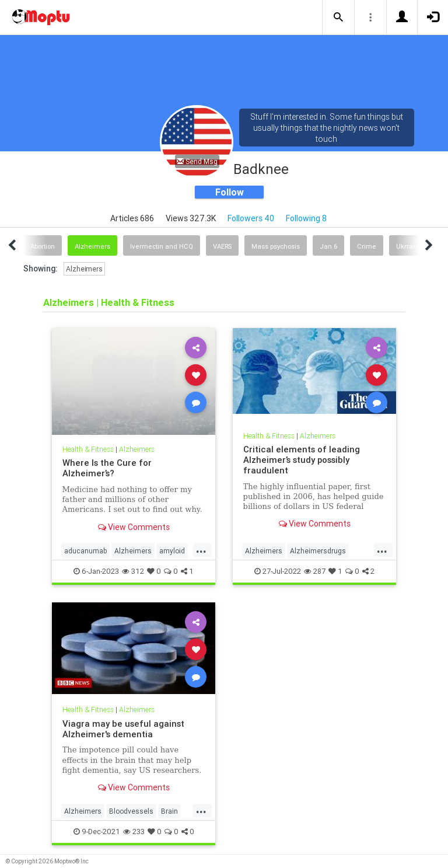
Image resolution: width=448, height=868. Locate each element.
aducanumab (85, 551)
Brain (169, 811)
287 (315, 571)
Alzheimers (92, 246)
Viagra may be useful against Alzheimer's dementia (123, 729)
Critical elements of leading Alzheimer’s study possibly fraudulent (302, 460)
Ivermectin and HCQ (162, 246)
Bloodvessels (131, 811)
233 (134, 832)
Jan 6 (328, 246)
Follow (230, 192)
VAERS (222, 246)
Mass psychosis (276, 246)
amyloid (172, 551)
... (201, 550)
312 (133, 571)
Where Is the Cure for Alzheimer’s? (107, 468)
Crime (367, 246)
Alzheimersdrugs (318, 551)
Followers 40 (251, 218)
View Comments (134, 527)
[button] (338, 18)
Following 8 (306, 218)
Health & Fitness (88, 449)
